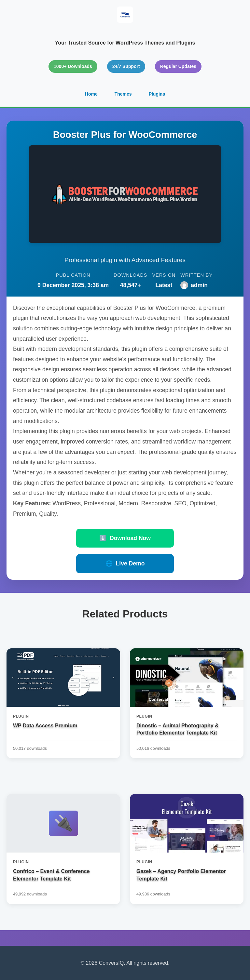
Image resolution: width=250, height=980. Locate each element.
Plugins (157, 94)
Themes (123, 94)
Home (91, 94)
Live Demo (125, 563)
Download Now (125, 538)
